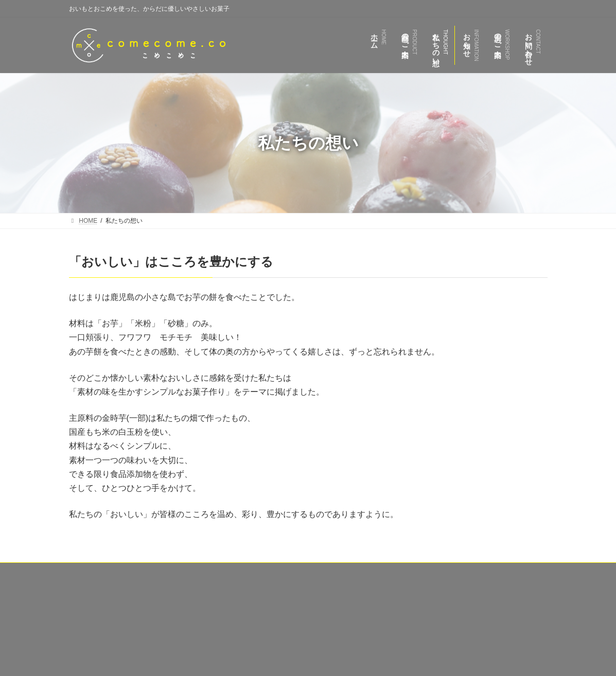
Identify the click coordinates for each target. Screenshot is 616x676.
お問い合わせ (436, 572)
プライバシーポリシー (507, 572)
